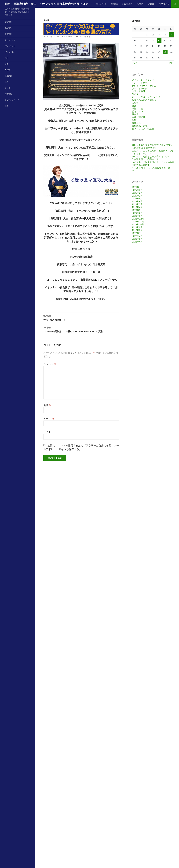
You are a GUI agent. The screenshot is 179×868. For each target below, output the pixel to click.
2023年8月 (137, 199)
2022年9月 (137, 227)
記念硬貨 (8, 76)
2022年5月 (137, 239)
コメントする (85, 36)
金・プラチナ (10, 40)
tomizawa (69, 36)
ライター (136, 94)
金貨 (134, 120)
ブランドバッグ (140, 88)
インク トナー (140, 83)
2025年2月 (137, 193)
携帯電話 (8, 94)
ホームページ (101, 4)
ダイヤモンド (10, 46)
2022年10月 (138, 224)
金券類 (7, 70)
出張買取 (8, 34)
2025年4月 (137, 187)
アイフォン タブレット (144, 80)
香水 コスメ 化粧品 (143, 129)
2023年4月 (137, 207)
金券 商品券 (139, 117)
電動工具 (136, 123)
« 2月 (135, 63)
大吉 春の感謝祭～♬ (81, 318)
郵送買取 (8, 28)
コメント (50, 364)
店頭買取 (8, 22)
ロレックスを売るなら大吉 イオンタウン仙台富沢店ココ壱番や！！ (152, 158)
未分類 (135, 103)
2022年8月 (137, 230)
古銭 (7, 82)
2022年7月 (137, 233)
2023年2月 (137, 213)
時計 (7, 58)
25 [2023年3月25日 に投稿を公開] (165, 52)
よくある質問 (127, 4)
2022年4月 (137, 242)
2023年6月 (137, 201)
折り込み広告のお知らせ (144, 100)
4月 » (171, 63)
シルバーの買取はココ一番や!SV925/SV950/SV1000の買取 (81, 329)
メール (49, 419)
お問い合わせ (164, 4)
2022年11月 (138, 222)
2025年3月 (137, 190)
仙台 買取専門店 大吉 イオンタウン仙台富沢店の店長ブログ (46, 4)
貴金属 (46, 20)
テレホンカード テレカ (144, 85)
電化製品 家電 (140, 126)
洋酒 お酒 (137, 108)
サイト (47, 432)
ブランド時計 (139, 91)
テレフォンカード (12, 100)
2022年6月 (137, 236)
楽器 (134, 106)
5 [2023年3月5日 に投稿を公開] (171, 35)
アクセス (140, 4)
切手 (7, 64)
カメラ (7, 88)
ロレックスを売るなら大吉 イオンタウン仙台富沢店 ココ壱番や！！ (152, 146)
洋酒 (7, 106)
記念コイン (137, 111)
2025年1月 (137, 196)
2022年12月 (138, 219)
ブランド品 (9, 52)
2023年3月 (137, 210)
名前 (47, 405)
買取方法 (114, 4)
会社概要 (151, 4)
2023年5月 (137, 204)
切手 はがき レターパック (146, 97)
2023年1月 (137, 216)
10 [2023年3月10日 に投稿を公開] (159, 40)
